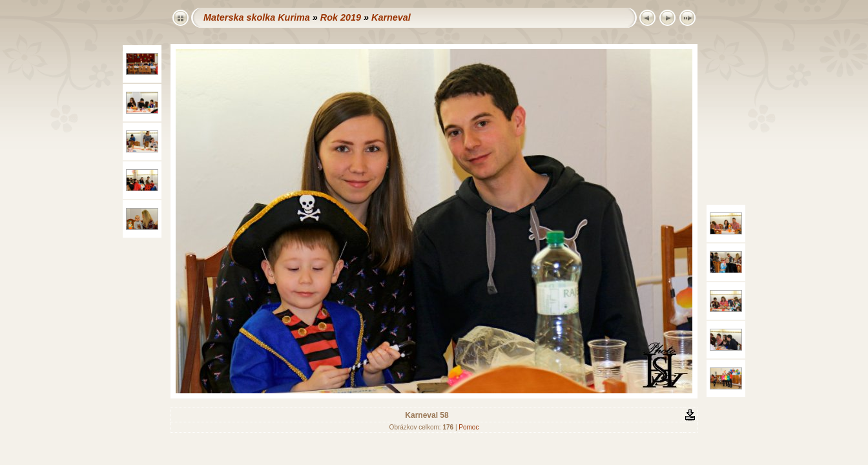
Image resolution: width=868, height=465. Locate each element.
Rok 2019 (341, 17)
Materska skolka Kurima (257, 17)
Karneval (391, 17)
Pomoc (469, 427)
